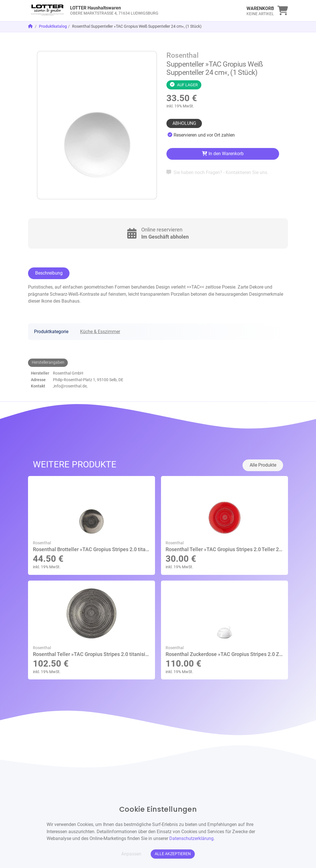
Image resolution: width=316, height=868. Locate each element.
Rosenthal (182, 55)
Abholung (184, 123)
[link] (125, 10)
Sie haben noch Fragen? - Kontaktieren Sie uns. (217, 172)
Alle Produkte (263, 465)
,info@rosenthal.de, (70, 386)
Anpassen (131, 854)
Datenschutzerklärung (191, 838)
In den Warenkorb (223, 154)
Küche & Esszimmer (100, 332)
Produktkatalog (53, 26)
